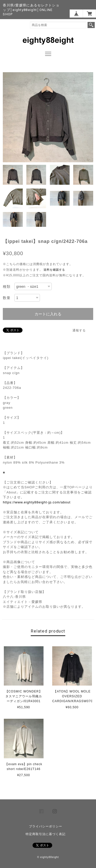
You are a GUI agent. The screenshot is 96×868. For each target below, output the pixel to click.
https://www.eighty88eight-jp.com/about (37, 502)
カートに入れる (48, 314)
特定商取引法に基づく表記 (46, 834)
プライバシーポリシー (46, 826)
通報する (79, 330)
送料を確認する (54, 270)
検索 (91, 25)
